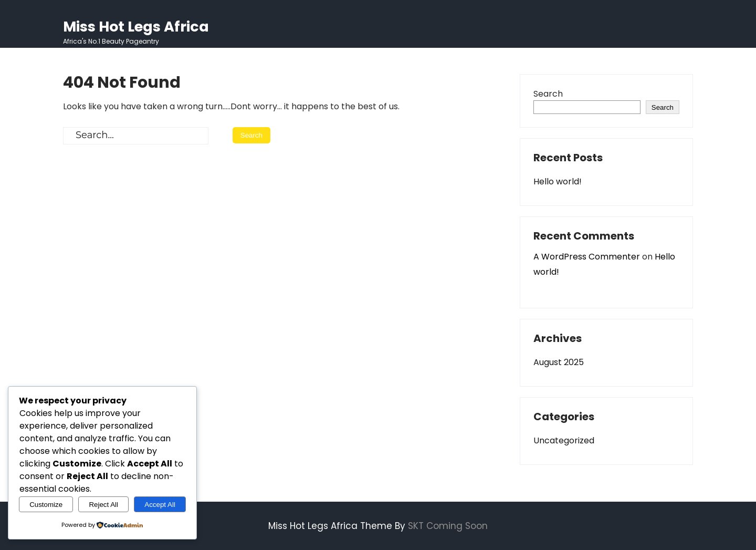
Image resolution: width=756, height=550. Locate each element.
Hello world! (558, 181)
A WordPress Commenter (587, 257)
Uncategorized (564, 440)
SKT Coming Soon (448, 526)
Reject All (103, 505)
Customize (46, 505)
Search (548, 94)
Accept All (160, 505)
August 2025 (559, 362)
